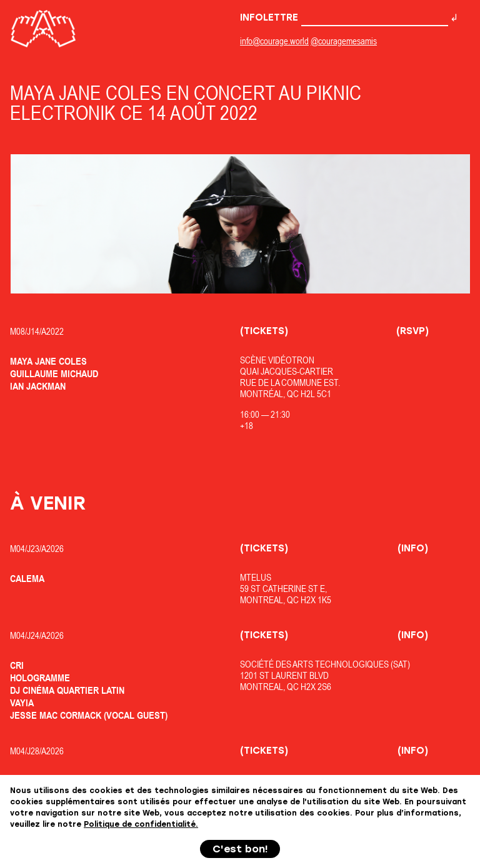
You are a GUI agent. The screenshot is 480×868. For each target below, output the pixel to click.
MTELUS (256, 577)
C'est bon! (240, 849)
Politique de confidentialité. (141, 824)
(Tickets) (264, 331)
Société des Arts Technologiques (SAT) (325, 664)
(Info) (413, 548)
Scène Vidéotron (277, 360)
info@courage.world (274, 41)
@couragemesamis (344, 41)
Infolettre (344, 17)
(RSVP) (412, 331)
